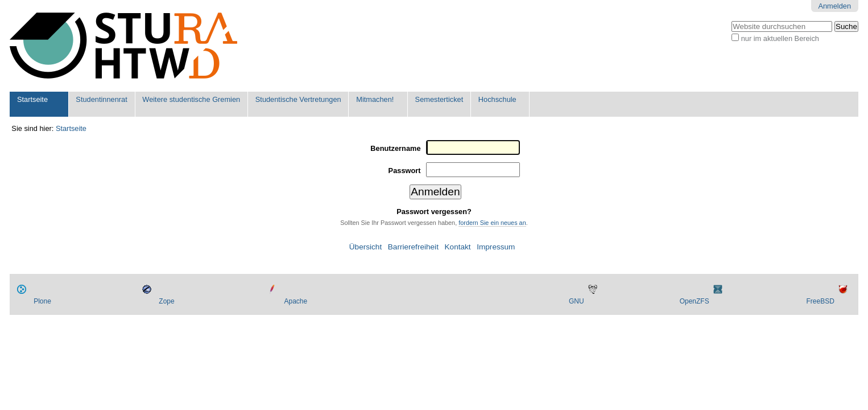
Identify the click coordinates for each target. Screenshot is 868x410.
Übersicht (365, 247)
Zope (166, 301)
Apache (295, 301)
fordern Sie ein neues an (492, 223)
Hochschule (497, 99)
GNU (576, 301)
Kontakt (458, 247)
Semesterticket (439, 99)
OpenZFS (695, 301)
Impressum (496, 247)
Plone (42, 301)
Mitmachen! (375, 99)
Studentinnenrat (101, 99)
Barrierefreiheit (413, 247)
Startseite (32, 99)
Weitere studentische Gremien (191, 99)
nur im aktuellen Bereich (780, 38)
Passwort (405, 171)
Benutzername (395, 148)
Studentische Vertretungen (298, 99)
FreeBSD (820, 301)
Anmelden (834, 6)
